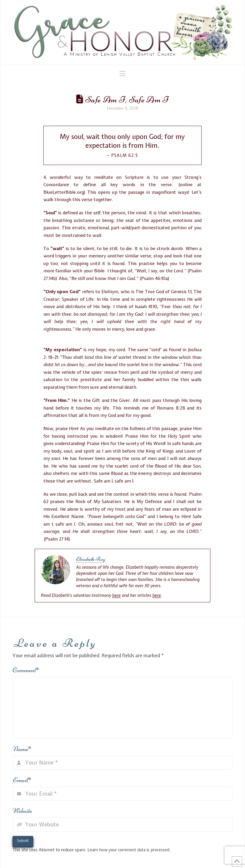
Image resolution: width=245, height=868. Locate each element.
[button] (122, 74)
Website (22, 811)
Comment (26, 670)
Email (22, 780)
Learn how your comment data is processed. (129, 850)
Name (22, 749)
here (116, 595)
